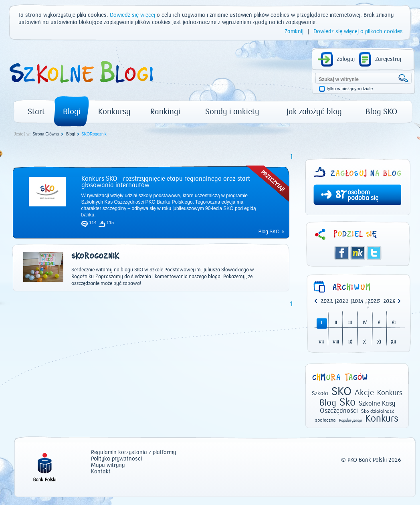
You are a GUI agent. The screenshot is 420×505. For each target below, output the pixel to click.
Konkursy (114, 112)
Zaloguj (346, 59)
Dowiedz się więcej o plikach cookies (358, 32)
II (336, 323)
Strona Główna (46, 134)
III (350, 323)
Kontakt (101, 472)
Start (36, 112)
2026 (389, 302)
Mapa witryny (108, 466)
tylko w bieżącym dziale (350, 89)
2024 (358, 302)
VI (394, 323)
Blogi (72, 112)
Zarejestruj (388, 59)
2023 (342, 302)
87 (341, 196)
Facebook (342, 253)
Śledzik (358, 253)
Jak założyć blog (314, 112)
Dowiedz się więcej (132, 15)
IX (350, 342)
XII (393, 342)
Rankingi (165, 112)
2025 (374, 302)
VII (321, 342)
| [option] (328, 302)
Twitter (374, 253)
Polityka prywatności (116, 459)
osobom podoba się (363, 195)
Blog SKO (381, 112)
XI (379, 342)
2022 (327, 302)
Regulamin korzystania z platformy (133, 453)
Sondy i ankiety (232, 112)
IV (365, 323)
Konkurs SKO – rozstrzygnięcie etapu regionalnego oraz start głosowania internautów (166, 182)
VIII (336, 342)
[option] (391, 302)
